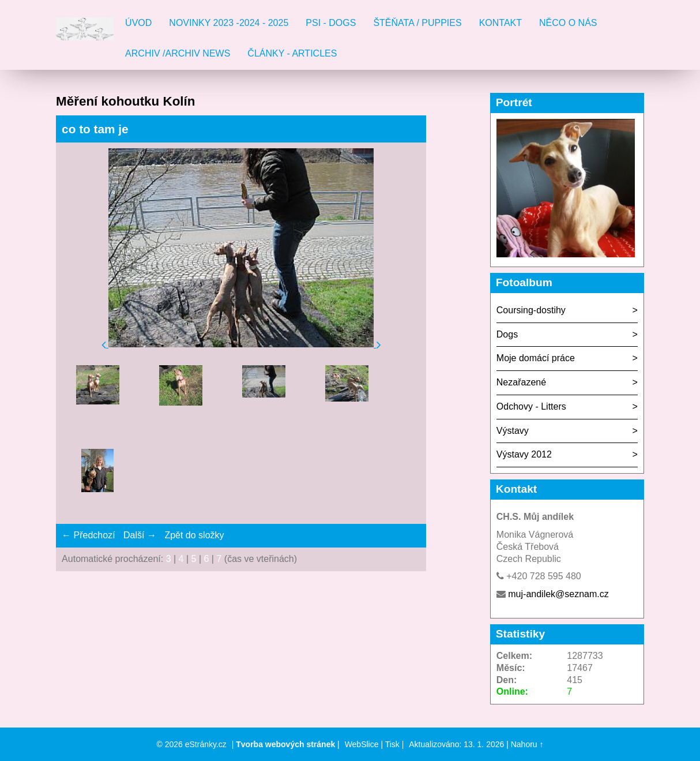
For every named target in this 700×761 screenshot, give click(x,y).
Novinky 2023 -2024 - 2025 (229, 23)
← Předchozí (88, 535)
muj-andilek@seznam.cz (558, 594)
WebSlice (362, 744)
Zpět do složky (194, 535)
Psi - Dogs (331, 23)
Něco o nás (568, 23)
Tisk (392, 744)
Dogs (507, 334)
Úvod (138, 23)
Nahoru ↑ (527, 744)
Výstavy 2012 (524, 454)
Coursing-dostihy (531, 310)
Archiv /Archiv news (178, 53)
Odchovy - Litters (531, 406)
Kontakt (500, 23)
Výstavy (513, 431)
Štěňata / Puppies (417, 23)
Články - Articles (292, 53)
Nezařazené (521, 382)
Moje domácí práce (536, 358)
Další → (140, 535)
